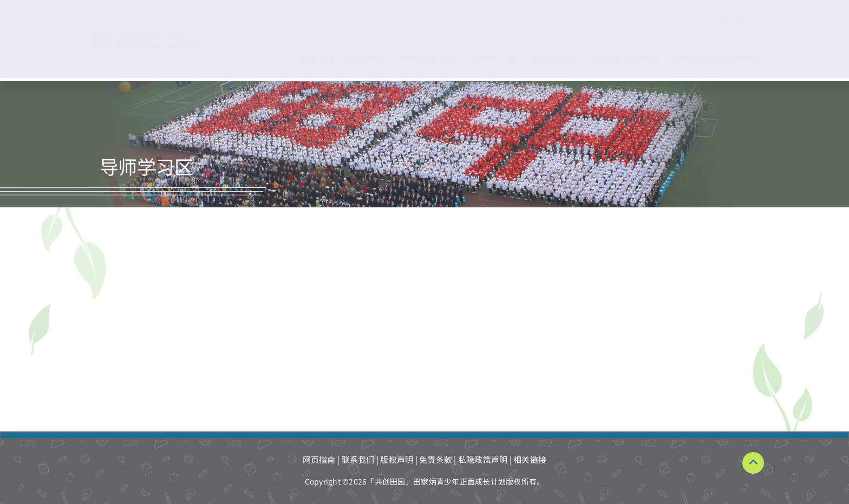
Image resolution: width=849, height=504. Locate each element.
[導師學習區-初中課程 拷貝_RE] (178, 309)
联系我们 (358, 459)
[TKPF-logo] (158, 34)
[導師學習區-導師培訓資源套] (672, 309)
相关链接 (530, 459)
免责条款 (436, 459)
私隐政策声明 (483, 459)
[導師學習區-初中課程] (342, 309)
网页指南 (319, 459)
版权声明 (397, 459)
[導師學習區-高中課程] (507, 309)
